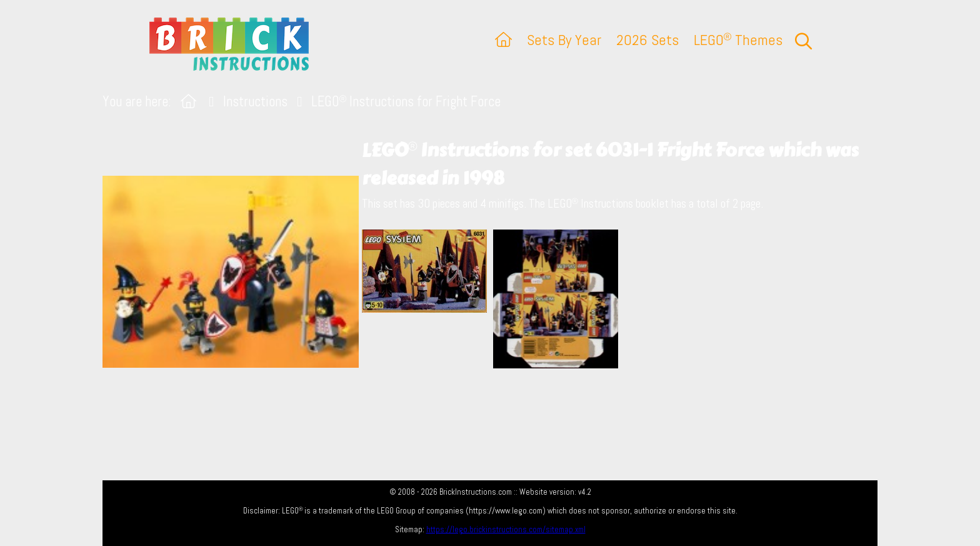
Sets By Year (564, 40)
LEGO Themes (738, 40)
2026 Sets (647, 40)
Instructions (255, 102)
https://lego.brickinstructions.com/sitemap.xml (506, 529)
